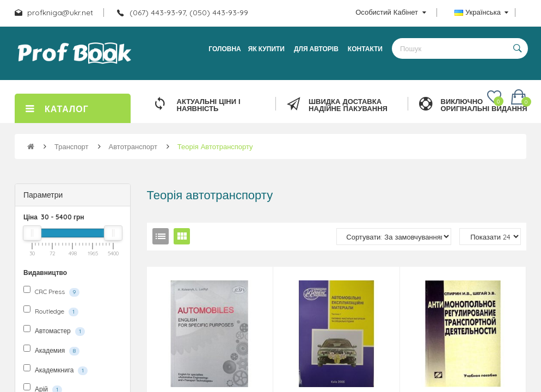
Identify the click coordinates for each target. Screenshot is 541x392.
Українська (481, 12)
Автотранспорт (133, 146)
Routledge (51, 311)
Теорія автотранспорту (215, 146)
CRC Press (51, 291)
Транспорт (72, 146)
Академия (51, 350)
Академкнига (56, 370)
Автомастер (54, 330)
